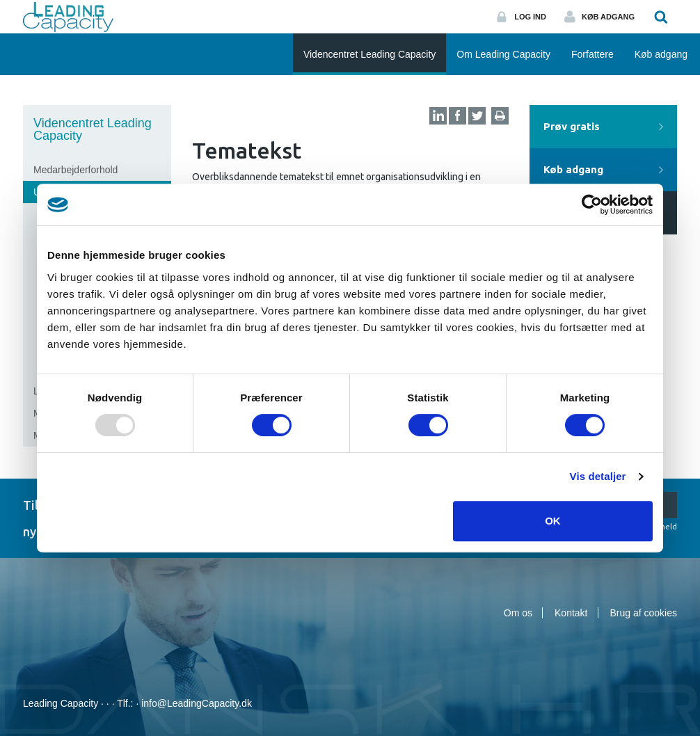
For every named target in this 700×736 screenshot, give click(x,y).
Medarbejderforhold (75, 170)
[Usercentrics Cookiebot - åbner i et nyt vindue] (592, 205)
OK (553, 521)
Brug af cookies (644, 613)
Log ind (530, 17)
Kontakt (571, 613)
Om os (518, 613)
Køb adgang (608, 17)
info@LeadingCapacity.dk (197, 703)
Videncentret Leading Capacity (93, 129)
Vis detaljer (598, 476)
